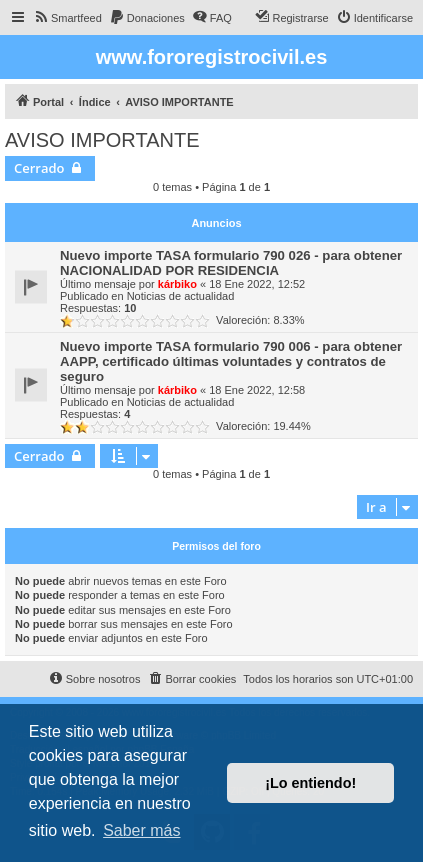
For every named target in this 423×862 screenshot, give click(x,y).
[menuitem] (67, 18)
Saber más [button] (141, 830)
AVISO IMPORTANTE (102, 140)
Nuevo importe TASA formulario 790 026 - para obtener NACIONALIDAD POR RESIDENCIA (231, 263)
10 (130, 308)
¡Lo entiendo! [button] (310, 783)
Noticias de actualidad (181, 296)
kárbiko (177, 284)
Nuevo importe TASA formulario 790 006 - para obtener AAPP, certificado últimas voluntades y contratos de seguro (231, 361)
